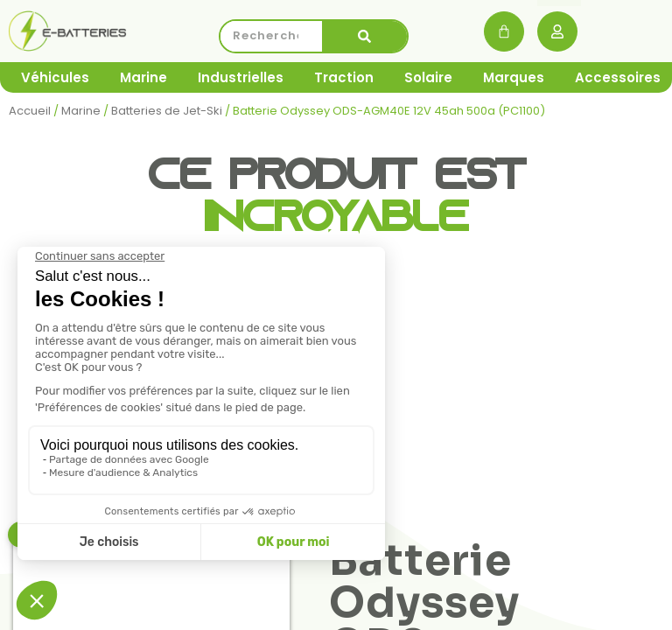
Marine (143, 77)
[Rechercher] (365, 36)
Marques (514, 77)
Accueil (30, 111)
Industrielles (241, 77)
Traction (344, 77)
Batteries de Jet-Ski (167, 111)
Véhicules (55, 77)
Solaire (428, 77)
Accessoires (618, 77)
